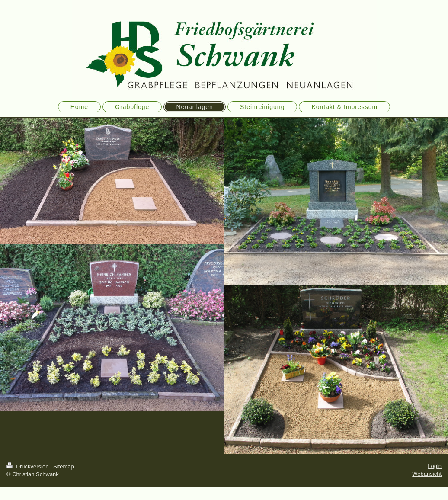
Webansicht (427, 474)
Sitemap (64, 466)
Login (435, 466)
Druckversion (28, 466)
